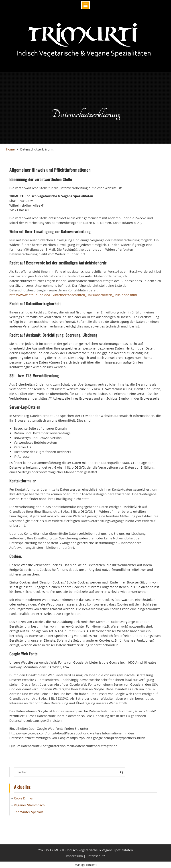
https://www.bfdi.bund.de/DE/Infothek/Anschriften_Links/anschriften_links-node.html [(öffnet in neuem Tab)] (73, 295)
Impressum (74, 856)
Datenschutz (96, 856)
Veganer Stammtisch (29, 805)
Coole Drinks (23, 798)
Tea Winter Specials (29, 812)
